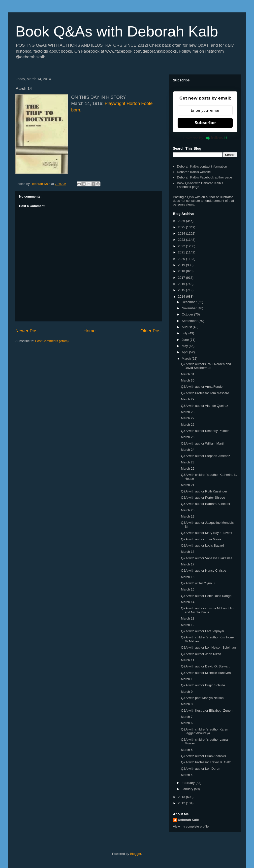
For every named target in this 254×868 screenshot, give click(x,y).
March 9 (187, 692)
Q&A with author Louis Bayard (202, 545)
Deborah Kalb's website (194, 172)
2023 (182, 240)
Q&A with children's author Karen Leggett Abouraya (204, 731)
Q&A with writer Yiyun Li (198, 583)
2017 (182, 278)
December (190, 302)
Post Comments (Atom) (52, 341)
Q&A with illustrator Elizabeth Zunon (206, 711)
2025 (182, 227)
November (190, 308)
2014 (182, 296)
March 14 (188, 602)
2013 (182, 797)
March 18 (188, 552)
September (190, 321)
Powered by (205, 138)
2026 (182, 221)
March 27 (188, 418)
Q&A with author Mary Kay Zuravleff (206, 533)
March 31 (188, 374)
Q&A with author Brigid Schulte (203, 685)
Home (90, 331)
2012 (182, 803)
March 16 (188, 577)
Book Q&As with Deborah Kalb (117, 31)
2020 (182, 259)
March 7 (187, 717)
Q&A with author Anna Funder (202, 387)
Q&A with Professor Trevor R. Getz (206, 762)
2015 (182, 290)
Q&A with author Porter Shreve (203, 498)
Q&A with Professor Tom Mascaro (205, 393)
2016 (182, 284)
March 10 (188, 679)
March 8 (187, 704)
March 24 (188, 450)
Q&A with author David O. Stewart (205, 666)
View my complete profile (191, 826)
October (188, 314)
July (185, 333)
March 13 (188, 618)
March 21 (188, 485)
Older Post (151, 331)
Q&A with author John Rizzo (201, 654)
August (187, 327)
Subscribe (205, 123)
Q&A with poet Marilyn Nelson (202, 698)
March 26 (188, 425)
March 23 (188, 462)
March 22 (188, 469)
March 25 (188, 437)
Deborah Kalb (188, 820)
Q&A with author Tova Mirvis (201, 539)
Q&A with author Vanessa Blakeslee (206, 558)
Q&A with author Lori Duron (200, 769)
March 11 (188, 660)
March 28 (188, 412)
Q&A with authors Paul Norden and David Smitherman (206, 366)
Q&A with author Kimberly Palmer (205, 431)
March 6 (187, 723)
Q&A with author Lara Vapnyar (203, 631)
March (187, 359)
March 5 (187, 750)
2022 (182, 246)
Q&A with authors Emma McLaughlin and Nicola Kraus (207, 610)
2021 (182, 252)
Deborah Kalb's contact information (202, 166)
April (186, 352)
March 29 (188, 399)
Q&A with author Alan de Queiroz (204, 406)
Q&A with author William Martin (203, 443)
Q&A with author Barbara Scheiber (206, 504)
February (189, 783)
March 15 (188, 589)
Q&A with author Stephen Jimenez (205, 456)
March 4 (187, 775)
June (186, 340)
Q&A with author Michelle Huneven (206, 673)
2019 (182, 265)
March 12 (188, 625)
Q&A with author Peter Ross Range (206, 596)
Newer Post (27, 331)
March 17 (188, 564)
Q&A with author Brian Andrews (203, 756)
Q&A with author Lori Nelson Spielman (208, 647)
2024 (182, 233)
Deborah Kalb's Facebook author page (204, 177)
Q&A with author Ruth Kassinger (204, 491)
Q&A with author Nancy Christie (203, 571)
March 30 (188, 380)
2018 (182, 271)
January (188, 789)
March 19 (188, 516)
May (185, 346)
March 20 (188, 510)
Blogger (135, 854)
